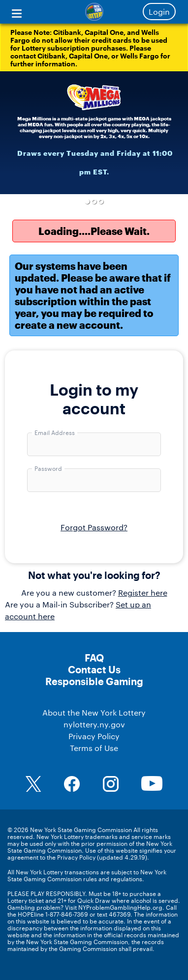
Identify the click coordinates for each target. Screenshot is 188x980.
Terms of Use (94, 748)
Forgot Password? (94, 527)
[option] (94, 133)
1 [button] (87, 202)
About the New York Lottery (94, 712)
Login (159, 12)
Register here (143, 592)
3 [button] (101, 201)
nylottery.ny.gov (94, 724)
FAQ (94, 658)
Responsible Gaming (94, 681)
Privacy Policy (94, 736)
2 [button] (94, 201)
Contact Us (94, 669)
